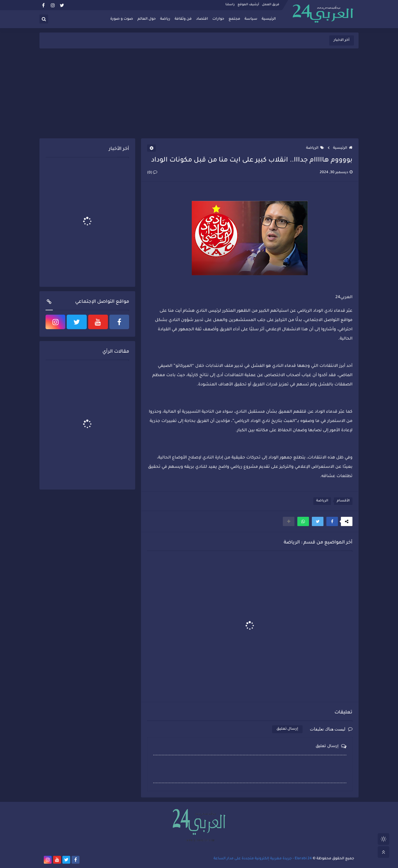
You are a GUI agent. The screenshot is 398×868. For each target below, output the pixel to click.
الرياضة (315, 148)
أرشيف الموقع (248, 5)
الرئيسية (269, 19)
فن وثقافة (183, 19)
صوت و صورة (122, 19)
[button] (332, 521)
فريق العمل (271, 5)
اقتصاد (202, 19)
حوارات (218, 19)
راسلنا (230, 5)
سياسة (251, 19)
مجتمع (234, 19)
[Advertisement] (199, 93)
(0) (152, 173)
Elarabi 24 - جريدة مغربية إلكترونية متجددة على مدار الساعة (263, 859)
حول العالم (147, 19)
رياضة (165, 19)
